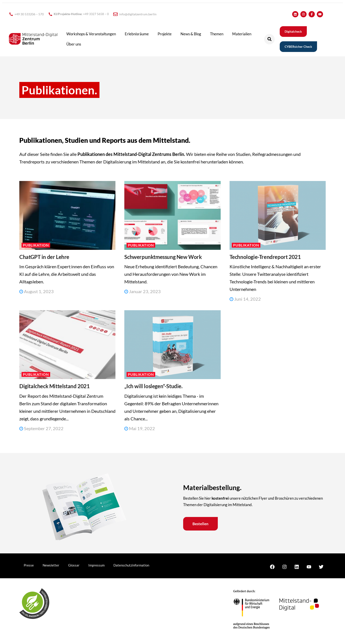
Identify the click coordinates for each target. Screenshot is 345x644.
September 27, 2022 (41, 428)
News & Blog (191, 34)
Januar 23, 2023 (143, 291)
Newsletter (51, 565)
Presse (29, 565)
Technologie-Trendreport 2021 (265, 257)
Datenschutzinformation (131, 565)
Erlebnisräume (137, 34)
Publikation (36, 245)
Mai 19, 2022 (140, 428)
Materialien (242, 34)
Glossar (74, 565)
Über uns (74, 44)
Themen (217, 34)
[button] (269, 39)
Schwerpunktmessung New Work (163, 257)
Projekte (165, 34)
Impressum (96, 565)
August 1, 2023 (37, 291)
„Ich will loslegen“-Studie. (153, 386)
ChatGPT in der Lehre (44, 257)
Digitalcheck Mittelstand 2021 (54, 386)
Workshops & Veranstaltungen (91, 34)
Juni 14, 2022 (245, 299)
